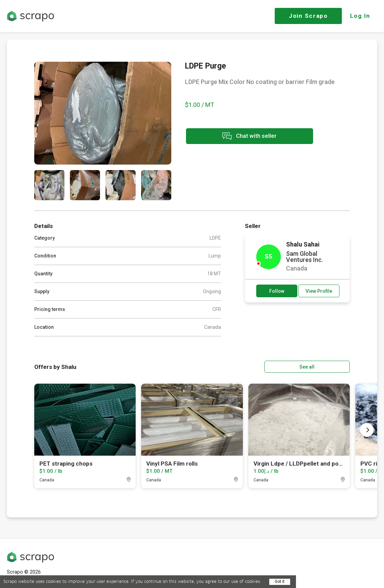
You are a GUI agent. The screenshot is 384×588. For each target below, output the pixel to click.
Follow (277, 291)
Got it (280, 581)
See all (330, 367)
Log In (360, 16)
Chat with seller (246, 137)
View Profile (319, 291)
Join (308, 16)
